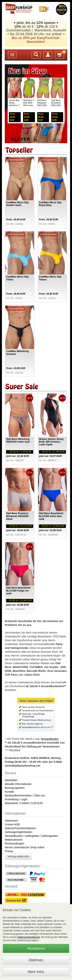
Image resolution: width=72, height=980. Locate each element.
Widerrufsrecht (14, 840)
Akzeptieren (36, 948)
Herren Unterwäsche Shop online (25, 847)
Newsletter (11, 780)
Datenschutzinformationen (20, 828)
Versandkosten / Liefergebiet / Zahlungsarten (32, 836)
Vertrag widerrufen (18, 856)
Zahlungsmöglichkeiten (19, 832)
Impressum (11, 821)
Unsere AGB (12, 824)
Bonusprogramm (15, 788)
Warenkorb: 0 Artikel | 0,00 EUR (24, 803)
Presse (9, 851)
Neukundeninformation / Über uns (25, 795)
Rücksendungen (14, 844)
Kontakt (9, 792)
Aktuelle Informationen (18, 784)
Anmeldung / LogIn (16, 799)
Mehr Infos (36, 972)
